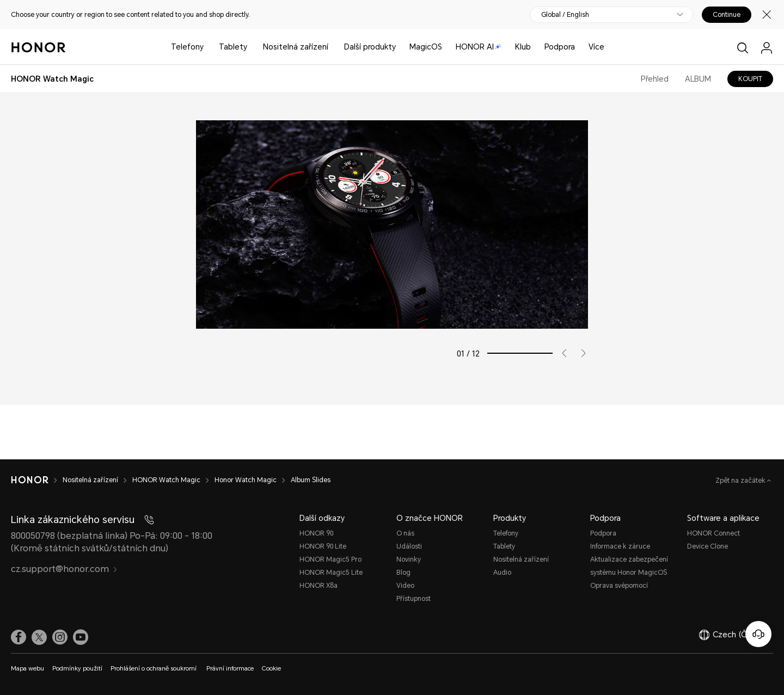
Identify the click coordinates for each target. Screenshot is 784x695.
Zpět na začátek (741, 481)
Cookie (271, 669)
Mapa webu (27, 669)
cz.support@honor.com (64, 569)
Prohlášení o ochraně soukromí (154, 669)
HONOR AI (479, 47)
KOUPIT (750, 79)
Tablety (233, 47)
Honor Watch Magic (246, 480)
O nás (405, 533)
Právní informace (230, 669)
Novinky (409, 559)
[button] (560, 353)
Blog (403, 573)
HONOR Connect (713, 533)
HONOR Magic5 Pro (330, 559)
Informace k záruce (620, 546)
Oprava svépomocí (619, 586)
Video (405, 586)
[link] (19, 637)
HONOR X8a (318, 586)
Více (596, 47)
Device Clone (708, 546)
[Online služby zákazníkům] (758, 634)
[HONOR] (30, 480)
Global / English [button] (565, 15)
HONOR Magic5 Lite (331, 573)
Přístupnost (414, 599)
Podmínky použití (77, 669)
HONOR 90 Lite (323, 546)
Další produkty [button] (370, 47)
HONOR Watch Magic (166, 480)
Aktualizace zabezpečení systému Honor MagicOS (629, 566)
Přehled (655, 79)
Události (409, 546)
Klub (523, 47)
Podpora (560, 47)
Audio (502, 573)
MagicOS (426, 47)
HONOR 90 (316, 533)
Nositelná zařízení (296, 47)
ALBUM (698, 79)
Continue (727, 15)
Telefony (187, 47)
